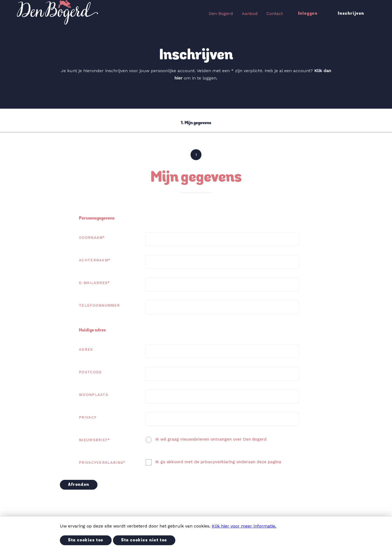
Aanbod (250, 13)
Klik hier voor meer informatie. (244, 526)
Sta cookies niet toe (144, 540)
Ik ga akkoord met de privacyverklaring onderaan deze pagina (218, 462)
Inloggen (308, 14)
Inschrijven (351, 14)
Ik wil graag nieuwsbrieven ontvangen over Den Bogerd (211, 439)
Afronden (79, 485)
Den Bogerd (221, 13)
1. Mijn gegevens (196, 123)
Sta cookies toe (86, 540)
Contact (275, 13)
